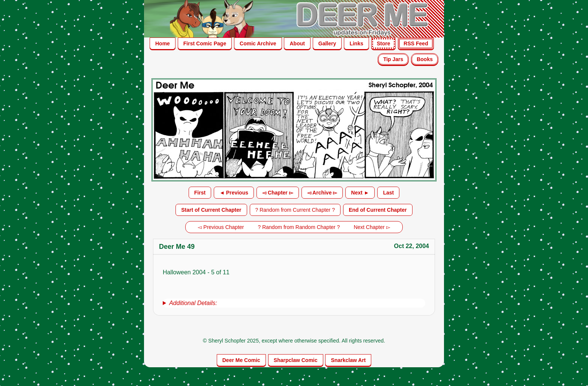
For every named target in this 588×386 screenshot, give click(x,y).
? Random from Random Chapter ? (299, 227)
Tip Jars (393, 59)
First (200, 193)
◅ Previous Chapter (221, 227)
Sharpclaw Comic (296, 360)
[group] (294, 303)
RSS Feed (416, 43)
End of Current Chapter (378, 210)
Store (384, 43)
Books (425, 59)
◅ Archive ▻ (322, 193)
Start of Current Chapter (211, 210)
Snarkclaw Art (348, 360)
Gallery (327, 43)
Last (388, 193)
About (297, 43)
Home (163, 43)
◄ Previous (234, 193)
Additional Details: (193, 303)
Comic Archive (258, 43)
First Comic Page (205, 43)
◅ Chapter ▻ (278, 193)
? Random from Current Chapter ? (295, 210)
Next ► (360, 193)
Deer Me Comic (241, 360)
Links (356, 43)
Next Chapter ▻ (372, 227)
